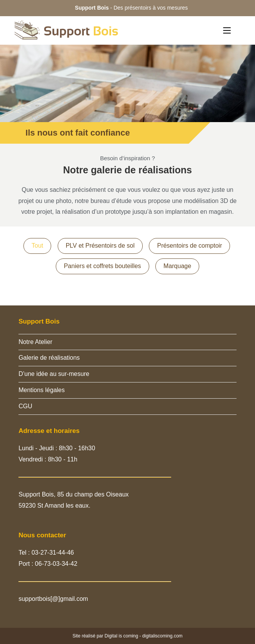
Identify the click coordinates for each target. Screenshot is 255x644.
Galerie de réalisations (49, 358)
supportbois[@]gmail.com (53, 599)
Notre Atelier (35, 342)
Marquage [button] (177, 266)
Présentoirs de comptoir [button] (189, 246)
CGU (25, 406)
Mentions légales (42, 390)
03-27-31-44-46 (52, 553)
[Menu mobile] (227, 30)
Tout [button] (37, 246)
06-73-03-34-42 (56, 564)
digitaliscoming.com (162, 636)
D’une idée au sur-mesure (54, 374)
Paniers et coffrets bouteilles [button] (102, 266)
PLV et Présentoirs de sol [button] (100, 246)
